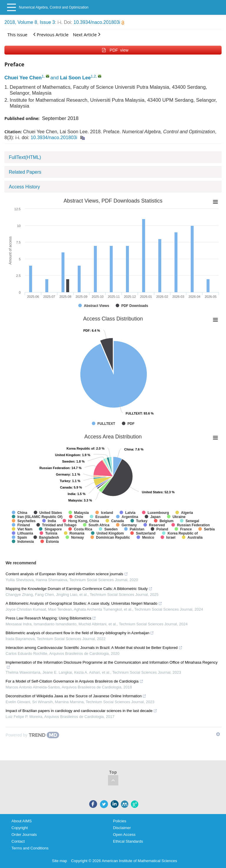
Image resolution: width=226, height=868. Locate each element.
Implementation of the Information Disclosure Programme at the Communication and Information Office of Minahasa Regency (112, 665)
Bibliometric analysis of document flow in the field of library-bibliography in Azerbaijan (80, 633)
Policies (120, 821)
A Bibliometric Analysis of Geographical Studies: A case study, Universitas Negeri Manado (84, 603)
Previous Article (51, 34)
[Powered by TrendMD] (32, 735)
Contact (18, 841)
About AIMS (22, 821)
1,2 (93, 76)
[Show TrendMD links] (218, 734)
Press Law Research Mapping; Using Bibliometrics (51, 618)
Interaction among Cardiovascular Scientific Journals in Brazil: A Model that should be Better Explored (94, 648)
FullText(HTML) (25, 157)
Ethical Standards (128, 841)
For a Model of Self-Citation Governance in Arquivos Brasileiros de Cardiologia (74, 681)
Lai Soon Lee (75, 78)
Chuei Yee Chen (23, 78)
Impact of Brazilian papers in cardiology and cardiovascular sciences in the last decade (81, 711)
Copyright (20, 828)
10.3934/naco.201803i (99, 22)
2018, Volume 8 (21, 22)
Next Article (87, 34)
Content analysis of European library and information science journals (67, 574)
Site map (60, 861)
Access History (24, 187)
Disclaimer (122, 828)
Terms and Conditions (30, 848)
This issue (17, 34)
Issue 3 (47, 22)
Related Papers (25, 172)
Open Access (124, 835)
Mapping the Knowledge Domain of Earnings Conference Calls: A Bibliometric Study (79, 589)
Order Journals (24, 835)
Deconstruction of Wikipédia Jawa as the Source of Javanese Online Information (76, 696)
